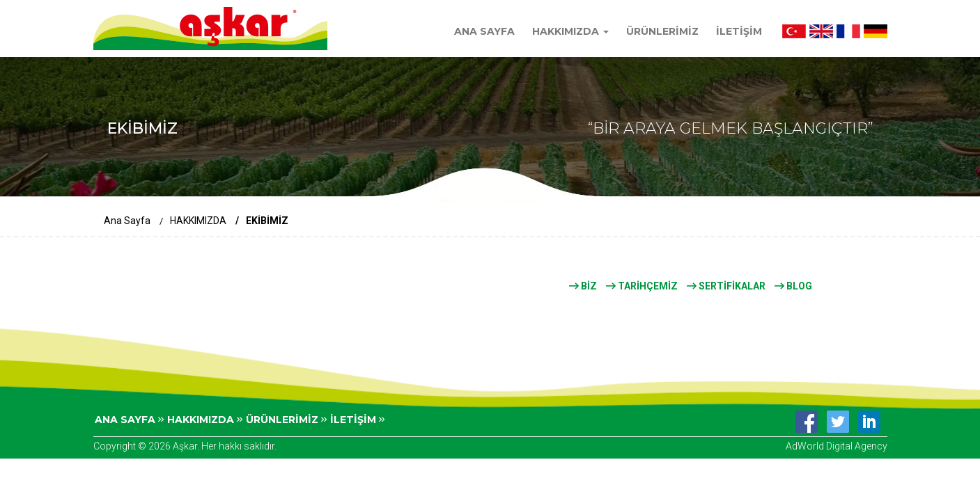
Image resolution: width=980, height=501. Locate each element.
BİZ (583, 286)
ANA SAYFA (484, 31)
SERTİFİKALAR (726, 286)
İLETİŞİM (739, 31)
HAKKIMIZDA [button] (570, 31)
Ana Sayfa (127, 221)
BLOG (793, 286)
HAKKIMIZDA (198, 221)
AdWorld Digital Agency (837, 446)
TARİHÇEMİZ (642, 286)
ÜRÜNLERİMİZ (662, 31)
